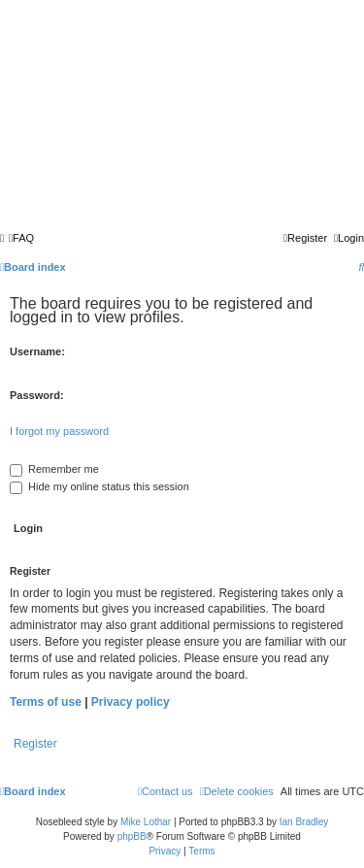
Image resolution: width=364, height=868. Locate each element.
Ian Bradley (304, 822)
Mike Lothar (146, 822)
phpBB (132, 836)
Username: (37, 351)
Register (35, 744)
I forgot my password (59, 431)
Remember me (54, 469)
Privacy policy (131, 702)
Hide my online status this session (99, 486)
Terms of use (46, 702)
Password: (37, 395)
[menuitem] (21, 238)
